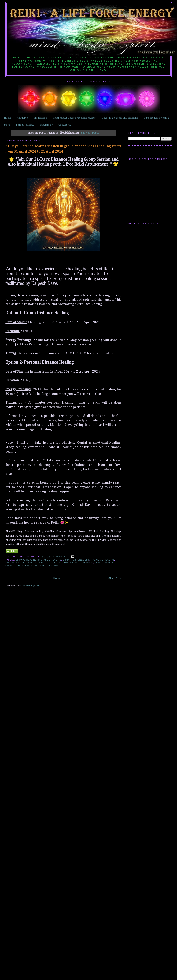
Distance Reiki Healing (157, 118)
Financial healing (102, 560)
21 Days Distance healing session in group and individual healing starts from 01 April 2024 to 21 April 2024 (63, 149)
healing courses (38, 563)
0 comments (60, 556)
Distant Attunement (76, 560)
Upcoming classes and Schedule (120, 118)
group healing (15, 563)
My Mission (40, 118)
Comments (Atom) (31, 586)
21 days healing (26, 560)
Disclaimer (46, 125)
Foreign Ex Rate (25, 125)
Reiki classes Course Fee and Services (74, 118)
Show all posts (90, 133)
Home (7, 118)
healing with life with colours (72, 563)
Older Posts (115, 578)
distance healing (50, 560)
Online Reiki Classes (19, 566)
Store (7, 125)
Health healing (105, 563)
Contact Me (65, 125)
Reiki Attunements (47, 566)
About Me (22, 118)
